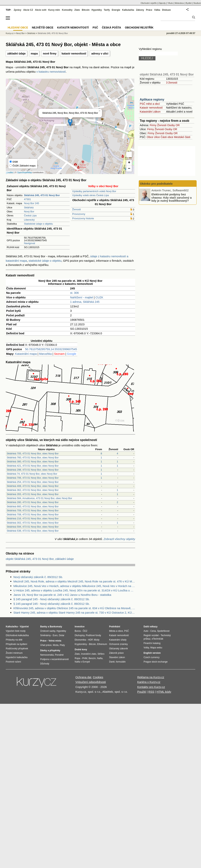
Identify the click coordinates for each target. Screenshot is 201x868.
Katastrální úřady (118, 640)
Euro (55, 635)
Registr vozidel (151, 635)
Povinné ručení (13, 662)
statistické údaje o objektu (45, 261)
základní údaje (16, 54)
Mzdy (97, 640)
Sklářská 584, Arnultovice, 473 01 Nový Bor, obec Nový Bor (39, 498)
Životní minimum (14, 653)
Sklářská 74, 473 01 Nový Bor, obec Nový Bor (32, 474)
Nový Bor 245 (31, 203)
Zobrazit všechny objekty (119, 539)
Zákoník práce (116, 653)
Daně (112, 662)
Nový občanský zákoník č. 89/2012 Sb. (38, 577)
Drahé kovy (81, 650)
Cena (153, 631)
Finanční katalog (152, 643)
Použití (142, 692)
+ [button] (129, 163)
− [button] (129, 169)
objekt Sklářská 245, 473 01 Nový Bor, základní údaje (40, 559)
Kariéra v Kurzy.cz (149, 682)
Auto (146, 631)
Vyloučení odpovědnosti (91, 682)
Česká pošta (111, 28)
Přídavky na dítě (14, 640)
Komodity (67, 10)
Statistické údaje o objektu (38, 224)
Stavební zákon (117, 657)
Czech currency (152, 657)
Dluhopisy (80, 635)
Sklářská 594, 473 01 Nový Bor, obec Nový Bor (33, 527)
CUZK (99, 297)
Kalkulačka (128, 10)
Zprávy (18, 10)
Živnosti (76, 209)
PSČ (95, 28)
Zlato (77, 10)
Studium (197, 3)
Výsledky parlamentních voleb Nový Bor (94, 191)
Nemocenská (47, 655)
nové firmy (50, 54)
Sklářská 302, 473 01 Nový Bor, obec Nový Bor (33, 523)
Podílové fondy (93, 635)
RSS (151, 692)
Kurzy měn (54, 10)
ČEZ (85, 631)
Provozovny (79, 214)
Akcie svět (41, 10)
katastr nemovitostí (74, 54)
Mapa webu (156, 648)
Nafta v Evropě (82, 662)
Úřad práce (46, 645)
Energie (116, 10)
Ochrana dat (83, 677)
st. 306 (74, 293)
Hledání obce (18, 28)
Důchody (45, 664)
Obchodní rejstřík (149, 3)
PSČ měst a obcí (150, 104)
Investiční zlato (89, 654)
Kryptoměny (81, 644)
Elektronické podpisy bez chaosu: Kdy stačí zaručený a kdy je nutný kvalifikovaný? (172, 197)
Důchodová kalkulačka (17, 635)
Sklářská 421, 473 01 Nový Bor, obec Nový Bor (33, 466)
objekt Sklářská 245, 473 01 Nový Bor (167, 74)
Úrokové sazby (48, 631)
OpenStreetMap (25, 172)
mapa (34, 54)
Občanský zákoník (118, 649)
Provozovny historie (83, 218)
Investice (80, 627)
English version (152, 653)
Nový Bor (29, 212)
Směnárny (45, 635)
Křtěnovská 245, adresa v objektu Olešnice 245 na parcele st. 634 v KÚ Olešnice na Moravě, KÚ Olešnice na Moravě (74, 608)
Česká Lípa (30, 216)
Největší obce (43, 28)
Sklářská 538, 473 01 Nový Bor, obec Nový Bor (33, 531)
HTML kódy (164, 692)
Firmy (153, 125)
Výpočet (24, 627)
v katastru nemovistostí (51, 72)
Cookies (98, 677)
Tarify (107, 10)
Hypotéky (97, 10)
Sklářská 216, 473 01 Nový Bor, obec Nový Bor (33, 518)
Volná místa (55, 641)
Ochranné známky (118, 644)
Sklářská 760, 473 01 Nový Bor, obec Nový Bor (33, 458)
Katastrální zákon (150, 112)
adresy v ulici (100, 54)
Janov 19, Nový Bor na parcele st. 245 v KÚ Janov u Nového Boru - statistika (62, 595)
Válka (157, 10)
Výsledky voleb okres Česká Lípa (90, 195)
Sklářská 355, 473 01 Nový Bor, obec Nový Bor (33, 494)
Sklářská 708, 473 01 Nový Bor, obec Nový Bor (33, 514)
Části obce (167, 137)
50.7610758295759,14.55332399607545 (51, 349)
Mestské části (182, 137)
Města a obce (116, 631)
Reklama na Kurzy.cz (151, 677)
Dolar (62, 635)
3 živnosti (172, 83)
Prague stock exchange (156, 662)
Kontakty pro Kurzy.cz (151, 687)
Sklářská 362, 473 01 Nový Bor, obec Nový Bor (33, 490)
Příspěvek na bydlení (16, 644)
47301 (27, 199)
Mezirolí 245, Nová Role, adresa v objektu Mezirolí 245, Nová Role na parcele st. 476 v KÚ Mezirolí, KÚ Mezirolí (74, 581)
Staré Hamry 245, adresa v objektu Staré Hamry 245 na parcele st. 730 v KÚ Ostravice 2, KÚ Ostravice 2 (74, 613)
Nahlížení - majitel (82, 297)
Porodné (59, 655)
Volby (146, 648)
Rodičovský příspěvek (17, 649)
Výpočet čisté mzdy (16, 631)
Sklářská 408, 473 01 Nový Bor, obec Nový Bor (33, 486)
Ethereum (102, 644)
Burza (78, 631)
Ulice (157, 137)
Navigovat (29, 243)
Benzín (92, 658)
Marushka (45, 354)
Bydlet (189, 3)
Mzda (56, 645)
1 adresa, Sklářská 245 (85, 302)
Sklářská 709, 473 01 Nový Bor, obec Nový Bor (33, 510)
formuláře (121, 662)
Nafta (100, 658)
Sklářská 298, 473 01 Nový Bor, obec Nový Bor (33, 470)
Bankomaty (56, 627)
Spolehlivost (163, 631)
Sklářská (29, 207)
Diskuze (166, 10)
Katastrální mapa (26, 354)
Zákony (140, 10)
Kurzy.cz (10, 33)
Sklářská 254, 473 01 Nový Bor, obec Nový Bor (33, 482)
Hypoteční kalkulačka (17, 657)
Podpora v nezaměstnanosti (54, 659)
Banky (44, 627)
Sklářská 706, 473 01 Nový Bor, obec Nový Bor (33, 478)
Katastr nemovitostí (151, 108)
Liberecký (29, 220)
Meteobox (179, 3)
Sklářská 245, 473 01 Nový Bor (53, 33)
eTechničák (158, 639)
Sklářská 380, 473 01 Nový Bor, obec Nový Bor (33, 462)
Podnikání (115, 627)
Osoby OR (173, 125)
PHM (85, 658)
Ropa (77, 658)
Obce (150, 137)
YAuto (170, 3)
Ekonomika (80, 640)
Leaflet (10, 172)
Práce (149, 10)
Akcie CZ (28, 10)
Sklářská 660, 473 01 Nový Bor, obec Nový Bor (33, 506)
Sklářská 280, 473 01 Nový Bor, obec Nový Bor (33, 502)
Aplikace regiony (152, 99)
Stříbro (101, 654)
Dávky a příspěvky (50, 650)
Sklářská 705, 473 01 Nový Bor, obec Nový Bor (33, 453)
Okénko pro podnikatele (156, 184)
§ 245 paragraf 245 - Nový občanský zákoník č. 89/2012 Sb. (52, 599)
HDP (90, 640)
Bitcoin (86, 10)
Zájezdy (162, 3)
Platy (62, 645)
